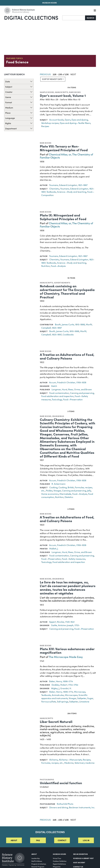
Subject (9, 87)
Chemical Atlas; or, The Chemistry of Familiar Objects (66, 156)
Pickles (49, 491)
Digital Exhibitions (59, 864)
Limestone (84, 702)
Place (8, 113)
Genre (8, 97)
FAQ (38, 840)
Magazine (57, 867)
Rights (8, 123)
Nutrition (46, 266)
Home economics (50, 494)
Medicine (69, 763)
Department (11, 128)
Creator (9, 92)
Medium (9, 108)
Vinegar (57, 491)
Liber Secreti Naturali (56, 721)
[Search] (74, 18)
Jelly (89, 491)
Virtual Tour (57, 858)
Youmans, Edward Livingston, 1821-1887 (68, 185)
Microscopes (71, 695)
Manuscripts (61, 92)
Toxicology (57, 399)
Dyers (68, 120)
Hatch (54, 386)
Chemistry (54, 189)
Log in (86, 840)
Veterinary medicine (85, 763)
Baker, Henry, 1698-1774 (61, 681)
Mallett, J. (54, 549)
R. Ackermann (59, 484)
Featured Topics (14, 58)
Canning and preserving (82, 393)
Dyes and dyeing (80, 120)
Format (9, 102)
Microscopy (80, 692)
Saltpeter (82, 698)
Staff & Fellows (37, 861)
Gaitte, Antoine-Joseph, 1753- (65, 625)
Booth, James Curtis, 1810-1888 (70, 324)
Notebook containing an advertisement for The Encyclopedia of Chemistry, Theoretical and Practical (67, 291)
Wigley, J (55, 688)
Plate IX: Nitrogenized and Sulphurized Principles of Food (63, 217)
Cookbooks (68, 334)
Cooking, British (66, 487)
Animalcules (58, 695)
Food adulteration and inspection (57, 396)
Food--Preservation (73, 399)
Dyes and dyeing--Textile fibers (75, 123)
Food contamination (59, 393)
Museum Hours (49, 3)
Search (90, 18)
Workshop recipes (50, 123)
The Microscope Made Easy (66, 657)
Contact (62, 840)
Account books (57, 120)
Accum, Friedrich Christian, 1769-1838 (68, 382)
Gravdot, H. (66, 688)
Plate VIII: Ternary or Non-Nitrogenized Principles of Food (64, 148)
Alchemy (54, 760)
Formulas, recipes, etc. (52, 763)
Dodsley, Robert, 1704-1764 (65, 685)
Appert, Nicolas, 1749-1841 (62, 622)
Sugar (90, 698)
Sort (52, 79)
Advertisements (62, 283)
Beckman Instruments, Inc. (82, 807)
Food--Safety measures (74, 559)
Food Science (17, 62)
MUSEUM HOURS (59, 854)
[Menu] (95, 11)
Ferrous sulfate (49, 702)
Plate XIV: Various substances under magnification (67, 651)
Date (8, 81)
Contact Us (78, 867)
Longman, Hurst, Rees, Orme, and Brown (72, 389)
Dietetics (69, 497)
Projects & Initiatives (39, 864)
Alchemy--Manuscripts (70, 760)
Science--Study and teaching (72, 192)
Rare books (75, 92)
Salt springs (63, 702)
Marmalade (65, 494)
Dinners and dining (59, 807)
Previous (45, 74)
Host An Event (79, 862)
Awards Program (38, 867)
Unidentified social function (61, 783)
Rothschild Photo (65, 804)
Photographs (47, 779)
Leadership (36, 858)
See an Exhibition (80, 854)
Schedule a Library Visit (83, 858)
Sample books (47, 92)
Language (10, 118)
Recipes (45, 126)
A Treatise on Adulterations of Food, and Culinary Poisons (67, 356)
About (14, 840)
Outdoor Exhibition (60, 861)
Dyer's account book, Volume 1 (63, 95)
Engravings (58, 416)
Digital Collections (31, 17)
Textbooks (51, 192)
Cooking (53, 487)
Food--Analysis (58, 266)
